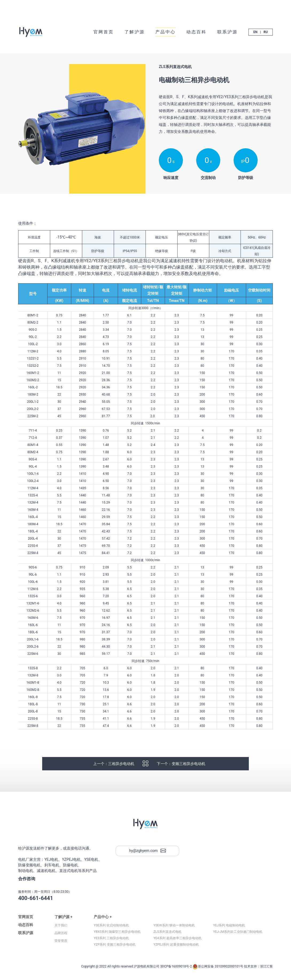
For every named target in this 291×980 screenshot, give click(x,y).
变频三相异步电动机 (188, 768)
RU (266, 32)
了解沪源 (135, 32)
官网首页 (104, 32)
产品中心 (166, 32)
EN (255, 32)
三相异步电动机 (121, 768)
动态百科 (196, 32)
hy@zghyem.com (148, 856)
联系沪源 (227, 32)
